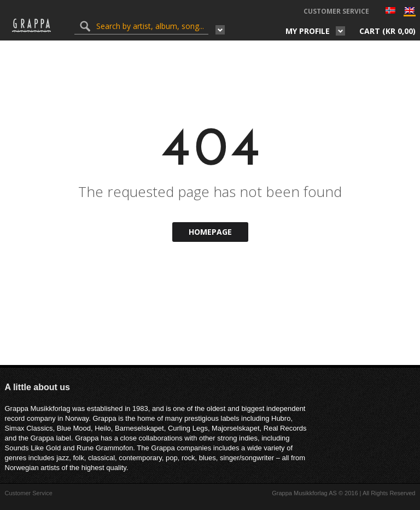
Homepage (210, 232)
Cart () (387, 31)
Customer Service (336, 11)
